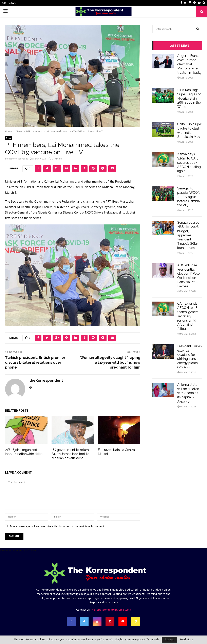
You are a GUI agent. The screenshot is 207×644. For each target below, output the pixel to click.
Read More (186, 640)
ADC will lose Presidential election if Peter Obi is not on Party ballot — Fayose (189, 276)
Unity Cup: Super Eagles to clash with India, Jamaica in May (190, 130)
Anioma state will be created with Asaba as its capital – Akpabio (188, 393)
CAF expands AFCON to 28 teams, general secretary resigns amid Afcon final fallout (188, 316)
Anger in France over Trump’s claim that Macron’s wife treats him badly (189, 64)
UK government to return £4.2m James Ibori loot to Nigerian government (70, 454)
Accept (169, 640)
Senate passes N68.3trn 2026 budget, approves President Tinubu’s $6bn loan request (188, 235)
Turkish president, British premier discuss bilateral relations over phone (35, 362)
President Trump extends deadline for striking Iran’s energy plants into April (190, 357)
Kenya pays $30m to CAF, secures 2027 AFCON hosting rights (189, 163)
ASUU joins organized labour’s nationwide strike (24, 452)
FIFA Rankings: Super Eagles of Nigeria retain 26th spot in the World (189, 98)
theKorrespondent (18, 159)
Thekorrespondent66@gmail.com (111, 610)
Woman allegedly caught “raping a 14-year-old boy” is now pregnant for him (110, 362)
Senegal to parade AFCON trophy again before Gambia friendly (189, 197)
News (9, 138)
